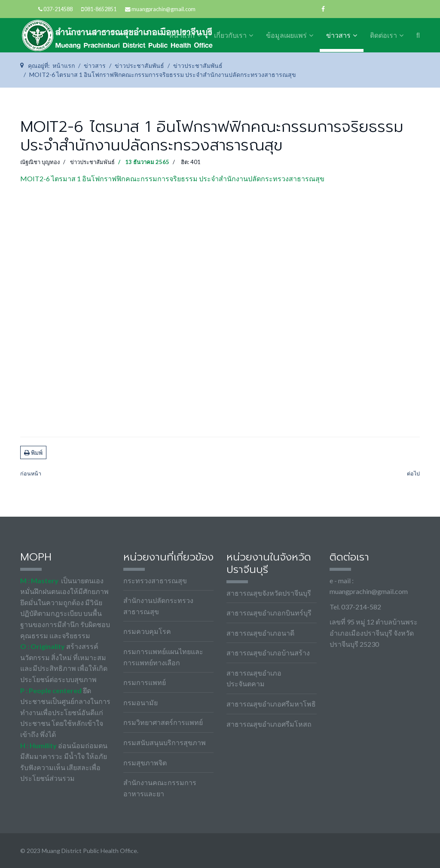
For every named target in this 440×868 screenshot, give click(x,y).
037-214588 (58, 9)
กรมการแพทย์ (145, 682)
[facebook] (323, 9)
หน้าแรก (182, 35)
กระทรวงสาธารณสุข (155, 580)
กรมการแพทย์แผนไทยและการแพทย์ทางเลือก (163, 657)
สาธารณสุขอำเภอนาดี (260, 633)
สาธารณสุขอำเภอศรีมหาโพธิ (271, 704)
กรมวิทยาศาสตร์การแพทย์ (163, 722)
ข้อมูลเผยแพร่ (286, 35)
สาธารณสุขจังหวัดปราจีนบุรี (269, 593)
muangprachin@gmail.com (163, 9)
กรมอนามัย (141, 702)
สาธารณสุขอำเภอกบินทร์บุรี (269, 613)
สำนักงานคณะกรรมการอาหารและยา (160, 788)
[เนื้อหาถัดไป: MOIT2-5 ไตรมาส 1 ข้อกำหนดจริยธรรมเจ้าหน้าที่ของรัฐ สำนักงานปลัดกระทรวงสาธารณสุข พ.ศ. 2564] (413, 474)
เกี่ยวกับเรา (230, 35)
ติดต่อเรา (383, 35)
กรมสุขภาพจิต (145, 763)
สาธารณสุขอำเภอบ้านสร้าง (268, 653)
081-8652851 (100, 9)
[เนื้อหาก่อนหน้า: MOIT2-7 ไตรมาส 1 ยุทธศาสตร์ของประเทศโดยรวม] (31, 474)
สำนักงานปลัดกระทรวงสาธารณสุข (158, 606)
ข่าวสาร (338, 35)
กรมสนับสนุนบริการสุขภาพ (165, 742)
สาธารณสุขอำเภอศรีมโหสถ (269, 724)
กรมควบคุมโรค (147, 631)
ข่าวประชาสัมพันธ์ (92, 162)
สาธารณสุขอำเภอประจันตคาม (254, 678)
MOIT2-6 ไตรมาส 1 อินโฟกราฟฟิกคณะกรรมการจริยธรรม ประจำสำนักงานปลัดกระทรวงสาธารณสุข (172, 178)
